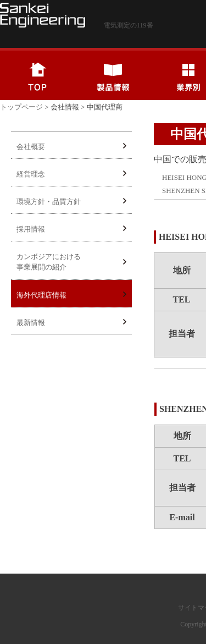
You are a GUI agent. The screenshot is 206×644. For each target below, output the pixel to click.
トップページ (21, 107)
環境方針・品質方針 (71, 202)
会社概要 (71, 147)
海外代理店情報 (71, 295)
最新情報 (71, 323)
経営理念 (71, 174)
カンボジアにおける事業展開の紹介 (71, 262)
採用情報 (71, 229)
